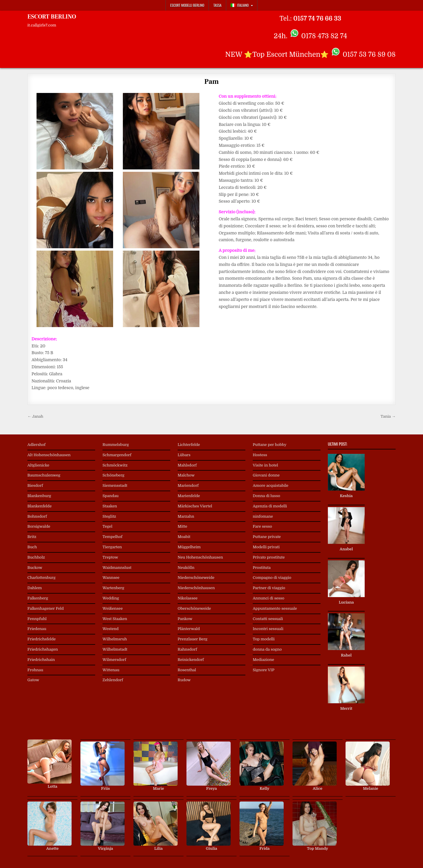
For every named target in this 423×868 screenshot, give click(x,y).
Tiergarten (112, 547)
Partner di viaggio (269, 588)
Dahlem (35, 588)
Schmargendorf (117, 455)
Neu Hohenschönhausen (200, 557)
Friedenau (37, 629)
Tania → (388, 416)
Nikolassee (188, 598)
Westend (111, 629)
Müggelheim (189, 547)
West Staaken (115, 619)
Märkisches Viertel (195, 506)
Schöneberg (113, 475)
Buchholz (36, 557)
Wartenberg (113, 588)
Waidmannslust (117, 568)
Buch (32, 547)
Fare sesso (262, 526)
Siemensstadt (115, 485)
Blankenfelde (39, 506)
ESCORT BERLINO (52, 17)
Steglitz (109, 516)
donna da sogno (267, 649)
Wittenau (111, 670)
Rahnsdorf (187, 649)
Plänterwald (189, 629)
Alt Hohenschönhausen (49, 455)
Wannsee (111, 578)
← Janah (35, 416)
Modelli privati (266, 547)
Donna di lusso (266, 496)
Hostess (260, 455)
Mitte (182, 526)
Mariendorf (188, 485)
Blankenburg (39, 496)
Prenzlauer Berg (193, 639)
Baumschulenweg (44, 475)
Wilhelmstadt (115, 649)
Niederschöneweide (196, 578)
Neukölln (186, 568)
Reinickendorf (191, 660)
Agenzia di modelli (270, 506)
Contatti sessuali (268, 619)
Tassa (217, 5)
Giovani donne (266, 475)
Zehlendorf (113, 680)
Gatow (33, 680)
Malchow (186, 475)
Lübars (184, 455)
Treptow (110, 557)
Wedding (111, 598)
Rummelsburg (116, 445)
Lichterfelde (189, 445)
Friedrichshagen (43, 649)
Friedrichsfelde (42, 639)
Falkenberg (38, 598)
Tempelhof (112, 537)
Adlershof (37, 445)
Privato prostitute (269, 557)
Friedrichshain (41, 660)
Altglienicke (38, 465)
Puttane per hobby (270, 445)
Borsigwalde (39, 526)
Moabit (184, 537)
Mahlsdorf (187, 465)
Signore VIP (263, 670)
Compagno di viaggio (272, 578)
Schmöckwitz (115, 465)
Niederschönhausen (196, 588)
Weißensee (113, 608)
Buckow (35, 568)
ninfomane (263, 516)
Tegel (107, 526)
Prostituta (262, 568)
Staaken (110, 506)
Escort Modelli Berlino (187, 5)
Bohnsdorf (37, 516)
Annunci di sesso (268, 598)
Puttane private (267, 537)
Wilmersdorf (114, 660)
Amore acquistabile (271, 485)
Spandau (111, 496)
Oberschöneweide (194, 608)
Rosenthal (187, 670)
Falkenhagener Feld (46, 608)
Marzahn (186, 516)
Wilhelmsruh (115, 639)
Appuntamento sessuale (275, 608)
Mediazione (263, 660)
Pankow (185, 619)
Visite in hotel (265, 465)
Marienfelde (189, 496)
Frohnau (35, 670)
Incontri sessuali (268, 629)
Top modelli (264, 639)
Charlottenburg (42, 578)
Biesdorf (35, 485)
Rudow (184, 680)
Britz (32, 537)
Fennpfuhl (37, 619)
